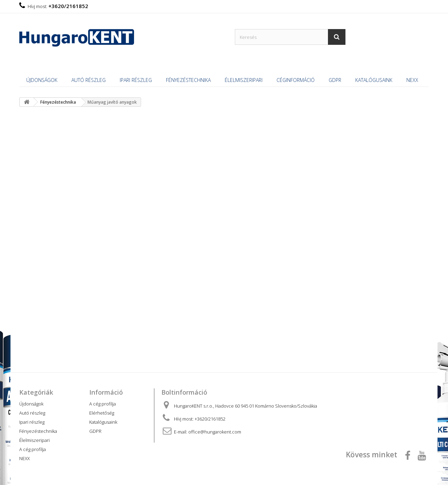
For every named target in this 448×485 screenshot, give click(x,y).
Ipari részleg (136, 80)
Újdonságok (42, 80)
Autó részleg (89, 80)
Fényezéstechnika (188, 80)
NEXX (412, 80)
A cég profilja (33, 449)
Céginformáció (296, 80)
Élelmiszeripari (244, 80)
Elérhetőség (102, 413)
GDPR (335, 80)
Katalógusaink (374, 80)
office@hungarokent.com (215, 432)
